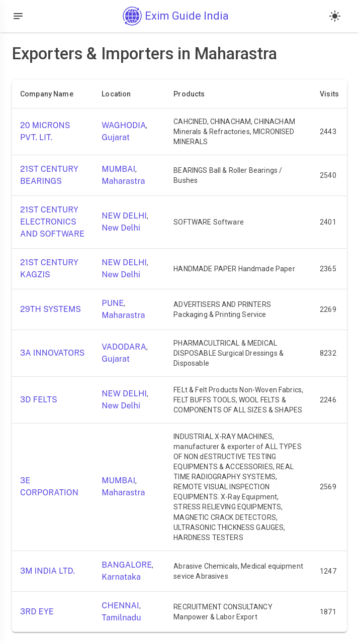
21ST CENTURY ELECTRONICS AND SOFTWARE (52, 222)
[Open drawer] (18, 16)
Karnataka (121, 577)
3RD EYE (37, 612)
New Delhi (121, 228)
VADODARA (124, 347)
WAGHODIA (124, 125)
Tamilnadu (121, 618)
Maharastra (123, 181)
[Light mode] (335, 16)
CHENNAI (120, 606)
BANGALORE (127, 565)
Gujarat (116, 137)
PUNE (113, 303)
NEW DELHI (124, 216)
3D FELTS (39, 400)
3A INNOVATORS (53, 353)
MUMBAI (118, 169)
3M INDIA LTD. (48, 571)
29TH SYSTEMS (51, 309)
